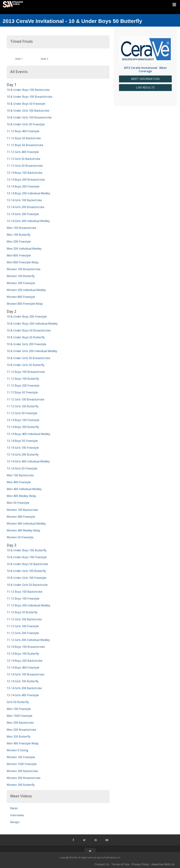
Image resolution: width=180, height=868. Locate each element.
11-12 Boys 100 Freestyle (23, 598)
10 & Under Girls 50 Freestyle (26, 124)
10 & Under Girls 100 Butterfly (26, 571)
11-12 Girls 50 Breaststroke (25, 166)
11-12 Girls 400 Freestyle (23, 152)
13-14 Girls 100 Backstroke (24, 200)
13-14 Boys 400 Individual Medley (28, 434)
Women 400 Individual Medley (26, 524)
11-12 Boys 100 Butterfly (23, 379)
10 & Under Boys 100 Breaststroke (29, 97)
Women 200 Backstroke (22, 771)
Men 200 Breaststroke (21, 730)
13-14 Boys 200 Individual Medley (28, 193)
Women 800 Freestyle (21, 297)
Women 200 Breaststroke (24, 778)
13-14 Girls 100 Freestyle (23, 448)
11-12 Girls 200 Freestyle (23, 633)
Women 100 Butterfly (21, 276)
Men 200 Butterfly (19, 737)
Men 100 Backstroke (20, 475)
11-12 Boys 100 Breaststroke (26, 372)
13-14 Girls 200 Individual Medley (28, 221)
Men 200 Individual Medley (24, 249)
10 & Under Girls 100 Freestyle (26, 578)
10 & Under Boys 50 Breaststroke (29, 330)
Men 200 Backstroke (20, 723)
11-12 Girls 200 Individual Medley (28, 640)
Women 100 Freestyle (21, 757)
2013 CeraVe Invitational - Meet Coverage (145, 69)
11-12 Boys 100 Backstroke (25, 592)
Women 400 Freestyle (21, 517)
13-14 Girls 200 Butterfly (23, 455)
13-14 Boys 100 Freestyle (23, 420)
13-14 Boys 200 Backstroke (25, 661)
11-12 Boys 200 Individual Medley (28, 605)
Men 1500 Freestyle (20, 716)
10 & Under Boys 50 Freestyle (26, 104)
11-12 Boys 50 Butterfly (22, 612)
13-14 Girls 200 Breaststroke (25, 207)
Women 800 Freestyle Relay (25, 304)
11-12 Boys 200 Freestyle (23, 386)
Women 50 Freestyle (20, 537)
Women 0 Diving (17, 750)
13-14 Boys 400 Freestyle (23, 668)
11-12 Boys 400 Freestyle (23, 131)
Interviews (17, 815)
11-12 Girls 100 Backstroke (24, 619)
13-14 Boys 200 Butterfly (23, 427)
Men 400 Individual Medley (24, 489)
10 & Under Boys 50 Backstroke (27, 564)
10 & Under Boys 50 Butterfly (26, 337)
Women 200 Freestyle (21, 283)
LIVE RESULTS (145, 88)
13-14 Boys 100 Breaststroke (26, 647)
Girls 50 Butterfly (18, 702)
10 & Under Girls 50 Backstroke (27, 585)
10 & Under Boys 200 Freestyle (27, 317)
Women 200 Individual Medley (26, 290)
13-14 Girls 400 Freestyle (23, 695)
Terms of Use (120, 864)
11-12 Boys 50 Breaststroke (25, 145)
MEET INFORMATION (145, 79)
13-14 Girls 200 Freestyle (23, 214)
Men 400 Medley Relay (21, 496)
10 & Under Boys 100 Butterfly (27, 550)
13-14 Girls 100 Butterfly (23, 681)
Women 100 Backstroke (22, 510)
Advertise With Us (163, 864)
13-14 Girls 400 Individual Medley (28, 461)
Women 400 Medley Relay (23, 530)
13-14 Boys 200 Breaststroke (26, 180)
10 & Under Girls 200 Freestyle (26, 344)
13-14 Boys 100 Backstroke (25, 173)
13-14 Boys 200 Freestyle (23, 186)
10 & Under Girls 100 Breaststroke (29, 117)
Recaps (15, 822)
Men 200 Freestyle (19, 242)
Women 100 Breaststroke (24, 269)
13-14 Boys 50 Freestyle (22, 441)
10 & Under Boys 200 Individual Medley (32, 324)
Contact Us (102, 864)
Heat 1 (19, 59)
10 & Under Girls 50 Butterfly (25, 365)
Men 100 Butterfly (19, 235)
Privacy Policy (140, 864)
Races (14, 808)
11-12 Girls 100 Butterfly (23, 406)
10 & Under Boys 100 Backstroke (28, 90)
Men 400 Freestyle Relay (23, 743)
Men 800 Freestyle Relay (23, 262)
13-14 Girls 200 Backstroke (24, 688)
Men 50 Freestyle (18, 503)
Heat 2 (44, 59)
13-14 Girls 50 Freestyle (22, 468)
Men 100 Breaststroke (21, 228)
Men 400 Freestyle (19, 482)
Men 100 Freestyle (19, 709)
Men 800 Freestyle (19, 255)
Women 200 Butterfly (21, 785)
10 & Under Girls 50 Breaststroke (28, 358)
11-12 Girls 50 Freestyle (22, 413)
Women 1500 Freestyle (22, 764)
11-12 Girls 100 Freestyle (23, 626)
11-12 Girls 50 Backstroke (23, 159)
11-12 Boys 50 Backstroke (24, 138)
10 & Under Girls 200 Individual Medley (32, 351)
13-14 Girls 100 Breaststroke (25, 674)
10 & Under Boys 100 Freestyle (27, 557)
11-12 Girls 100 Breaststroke (25, 399)
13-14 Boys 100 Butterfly (23, 654)
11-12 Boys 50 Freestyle (22, 392)
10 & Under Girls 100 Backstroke (28, 111)
